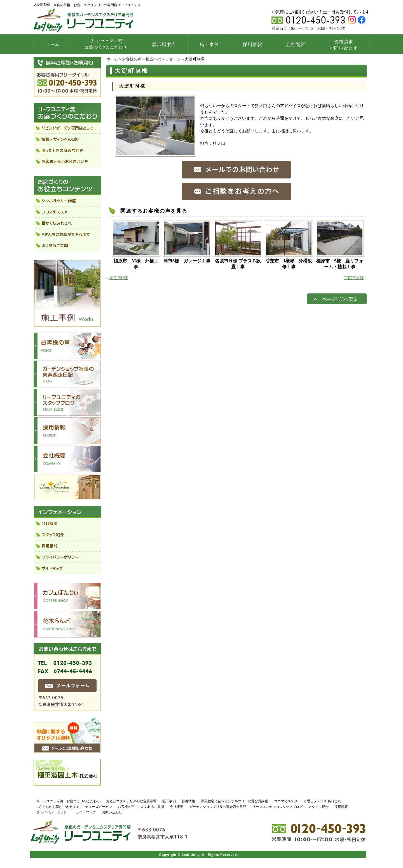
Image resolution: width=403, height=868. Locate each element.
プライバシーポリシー (53, 812)
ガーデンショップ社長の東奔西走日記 (218, 807)
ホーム (112, 59)
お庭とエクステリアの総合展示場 (131, 801)
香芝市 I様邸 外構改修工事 (289, 264)
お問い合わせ (112, 812)
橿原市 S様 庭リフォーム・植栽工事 (340, 264)
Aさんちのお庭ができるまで (58, 807)
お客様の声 (132, 59)
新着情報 (188, 801)
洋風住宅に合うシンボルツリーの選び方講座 (235, 801)
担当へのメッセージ (163, 59)
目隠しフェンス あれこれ (322, 801)
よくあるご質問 (152, 807)
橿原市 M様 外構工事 (136, 264)
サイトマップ (86, 812)
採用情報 (341, 807)
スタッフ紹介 (318, 807)
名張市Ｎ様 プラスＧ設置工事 (238, 264)
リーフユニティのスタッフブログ (277, 807)
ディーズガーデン (99, 807)
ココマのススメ (286, 801)
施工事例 (169, 801)
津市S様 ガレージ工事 (187, 261)
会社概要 (177, 807)
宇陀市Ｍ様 (354, 278)
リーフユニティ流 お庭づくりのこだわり (68, 801)
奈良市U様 (119, 278)
